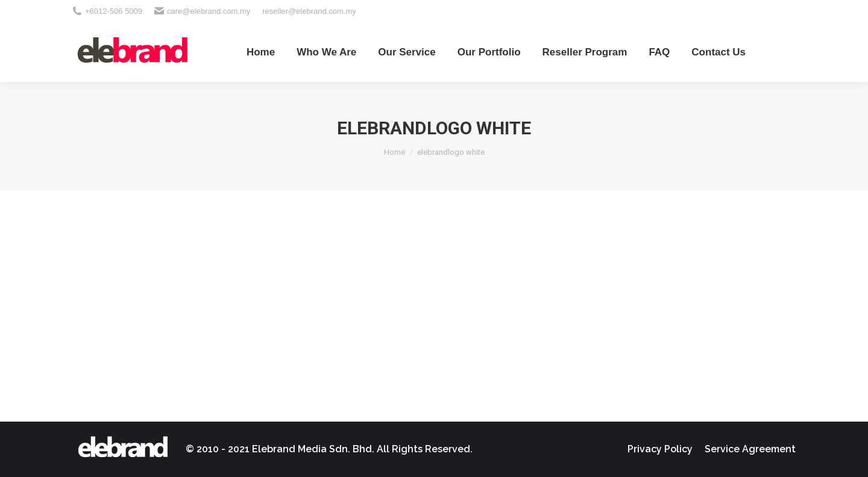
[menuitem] (261, 52)
